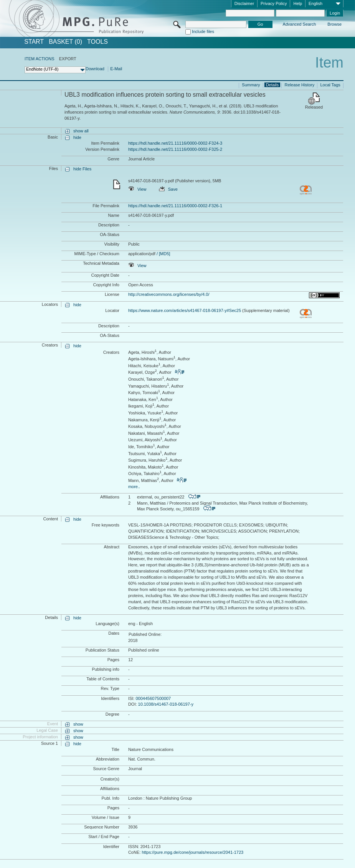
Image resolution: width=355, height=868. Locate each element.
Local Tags (330, 85)
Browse (334, 24)
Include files (203, 31)
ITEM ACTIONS (40, 59)
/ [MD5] (163, 254)
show (78, 724)
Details (272, 85)
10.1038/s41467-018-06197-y (166, 704)
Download (95, 69)
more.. (134, 487)
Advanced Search (300, 24)
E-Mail (116, 69)
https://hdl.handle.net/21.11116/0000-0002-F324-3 (175, 143)
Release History (300, 85)
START (34, 42)
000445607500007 (153, 698)
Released (314, 107)
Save (168, 189)
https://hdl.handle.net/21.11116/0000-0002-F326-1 (175, 206)
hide (77, 137)
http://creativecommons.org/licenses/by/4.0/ (169, 294)
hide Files (82, 169)
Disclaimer (244, 3)
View (137, 189)
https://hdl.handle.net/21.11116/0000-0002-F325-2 (175, 149)
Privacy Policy (274, 3)
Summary (251, 85)
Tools (97, 42)
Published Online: (145, 634)
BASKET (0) (65, 42)
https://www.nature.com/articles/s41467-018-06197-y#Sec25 (185, 310)
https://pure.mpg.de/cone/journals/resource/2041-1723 (192, 852)
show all (81, 131)
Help (298, 3)
